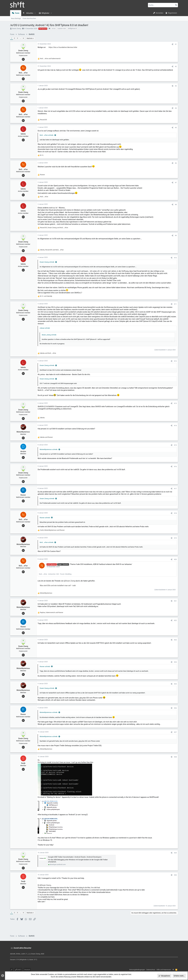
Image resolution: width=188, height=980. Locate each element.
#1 (176, 44)
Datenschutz (151, 970)
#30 (175, 875)
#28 (175, 757)
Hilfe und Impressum (164, 970)
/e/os (54, 29)
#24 (175, 662)
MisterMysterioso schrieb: (49, 449)
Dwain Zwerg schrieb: (47, 262)
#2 (176, 66)
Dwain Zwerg (16, 29)
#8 (176, 205)
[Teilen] (172, 44)
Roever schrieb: (45, 518)
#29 (175, 853)
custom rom (62, 29)
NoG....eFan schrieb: (47, 135)
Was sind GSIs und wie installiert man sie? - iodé (58, 586)
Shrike (18, 954)
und (50, 59)
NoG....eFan (43, 574)
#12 (175, 361)
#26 (175, 708)
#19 (175, 538)
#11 (175, 304)
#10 (175, 258)
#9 (176, 235)
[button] (35, 13)
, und (54, 228)
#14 (175, 426)
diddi (42, 954)
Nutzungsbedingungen (137, 970)
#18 (175, 513)
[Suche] (163, 5)
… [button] (20, 38)
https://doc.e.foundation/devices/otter (63, 47)
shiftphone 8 (72, 29)
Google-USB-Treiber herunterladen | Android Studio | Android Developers (75, 857)
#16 (175, 466)
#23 (175, 640)
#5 (176, 128)
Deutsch (27, 970)
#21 (175, 601)
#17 (175, 489)
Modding (68, 574)
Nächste (30, 38)
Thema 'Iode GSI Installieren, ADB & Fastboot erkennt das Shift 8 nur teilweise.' (101, 564)
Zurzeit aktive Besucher (22, 948)
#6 (176, 163)
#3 (176, 86)
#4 (176, 108)
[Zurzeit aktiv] (23, 48)
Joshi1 (23, 954)
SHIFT (18, 970)
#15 (175, 445)
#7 (176, 183)
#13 (175, 403)
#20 (175, 559)
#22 (175, 620)
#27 (175, 732)
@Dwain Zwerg (70, 581)
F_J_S (28, 954)
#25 (175, 684)
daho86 (13, 954)
